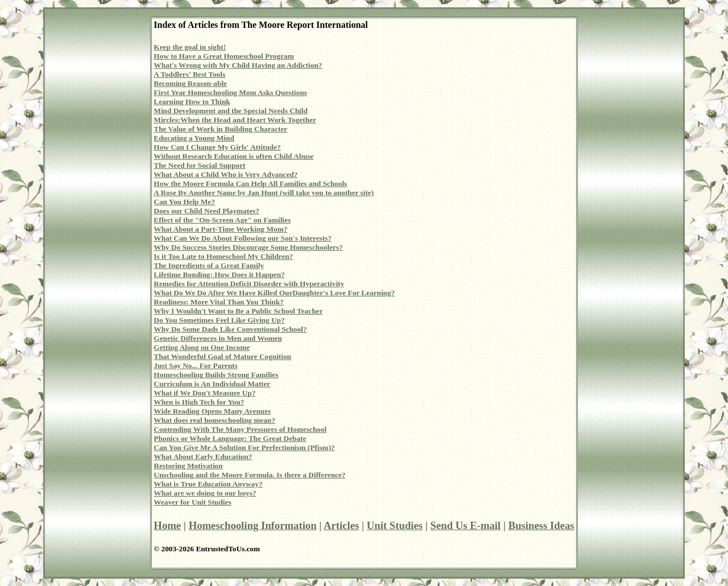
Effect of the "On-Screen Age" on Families (222, 220)
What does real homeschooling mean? (214, 420)
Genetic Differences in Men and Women (218, 338)
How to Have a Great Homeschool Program (224, 56)
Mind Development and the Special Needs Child (231, 111)
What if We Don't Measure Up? (204, 393)
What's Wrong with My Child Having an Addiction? (238, 65)
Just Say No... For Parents (195, 366)
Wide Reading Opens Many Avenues (212, 411)
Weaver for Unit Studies (192, 502)
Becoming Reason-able (190, 83)
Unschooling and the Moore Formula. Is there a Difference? (249, 475)
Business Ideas (541, 525)
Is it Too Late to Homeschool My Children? (223, 256)
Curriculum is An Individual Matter (212, 384)
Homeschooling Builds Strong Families (216, 375)
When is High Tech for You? (199, 402)
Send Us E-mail (466, 525)
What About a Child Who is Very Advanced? (226, 174)
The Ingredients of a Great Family (209, 265)
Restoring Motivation (188, 466)
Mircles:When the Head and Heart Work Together (235, 120)
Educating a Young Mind (194, 138)
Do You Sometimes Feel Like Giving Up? (219, 320)
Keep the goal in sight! (190, 47)
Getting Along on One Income (202, 347)
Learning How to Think (192, 102)
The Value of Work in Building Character (220, 129)
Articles (341, 525)
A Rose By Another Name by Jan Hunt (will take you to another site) (264, 193)
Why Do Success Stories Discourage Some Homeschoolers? (248, 247)
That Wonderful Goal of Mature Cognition (222, 356)
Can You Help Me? (184, 202)
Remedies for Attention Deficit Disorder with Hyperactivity (249, 284)
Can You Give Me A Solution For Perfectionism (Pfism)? (244, 447)
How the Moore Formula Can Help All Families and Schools (250, 183)
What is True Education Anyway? (208, 484)
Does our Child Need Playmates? (206, 211)
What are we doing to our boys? (205, 493)
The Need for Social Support (199, 165)
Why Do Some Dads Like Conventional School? (230, 329)
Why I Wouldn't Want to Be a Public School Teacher (238, 311)
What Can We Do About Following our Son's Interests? (243, 238)
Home (167, 525)
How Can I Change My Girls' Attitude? (217, 147)
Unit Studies (395, 525)
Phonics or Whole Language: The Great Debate (230, 438)
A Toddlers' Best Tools (189, 74)
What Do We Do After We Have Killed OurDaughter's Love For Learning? (274, 293)
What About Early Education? (203, 457)
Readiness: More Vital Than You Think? (218, 302)
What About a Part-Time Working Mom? (220, 229)
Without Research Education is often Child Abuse (233, 156)
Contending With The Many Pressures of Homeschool (240, 429)
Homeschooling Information (253, 525)
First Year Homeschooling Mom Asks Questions (230, 92)
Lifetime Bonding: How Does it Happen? (219, 275)
